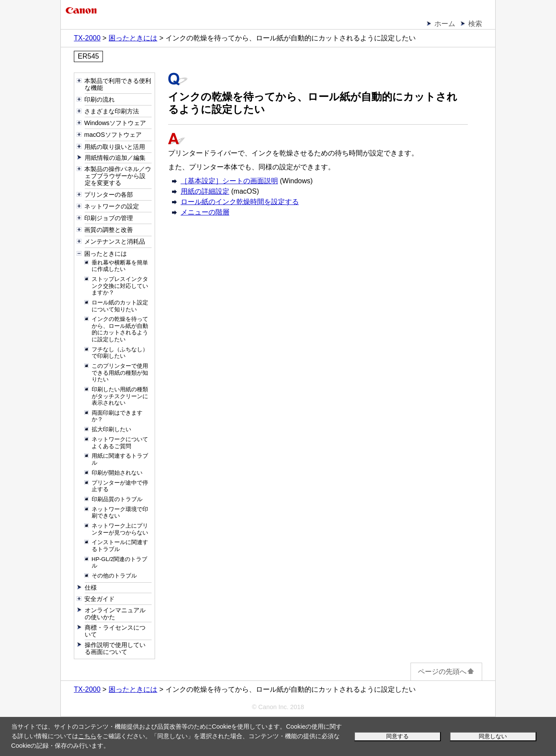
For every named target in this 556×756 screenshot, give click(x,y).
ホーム (445, 24)
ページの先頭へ (446, 672)
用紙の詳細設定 (205, 191)
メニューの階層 (205, 212)
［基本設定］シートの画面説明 (229, 181)
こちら (87, 736)
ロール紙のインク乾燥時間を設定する (240, 202)
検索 (475, 24)
